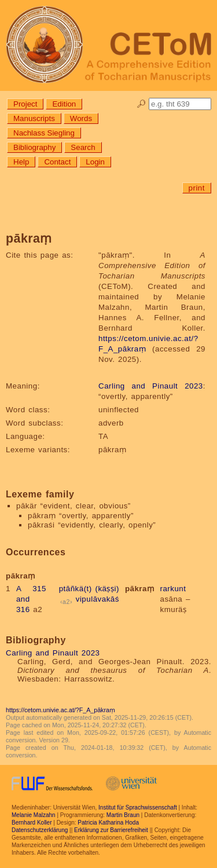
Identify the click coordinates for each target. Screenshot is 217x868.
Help (21, 162)
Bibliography (34, 147)
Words (81, 118)
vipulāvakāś (98, 599)
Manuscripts (34, 118)
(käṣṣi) (107, 589)
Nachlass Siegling (44, 133)
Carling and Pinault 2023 (151, 386)
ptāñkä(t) (76, 589)
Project (25, 104)
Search (83, 147)
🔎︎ (141, 104)
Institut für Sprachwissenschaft (138, 807)
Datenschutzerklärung (40, 830)
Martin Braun (123, 815)
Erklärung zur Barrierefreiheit (111, 830)
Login (95, 162)
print (197, 188)
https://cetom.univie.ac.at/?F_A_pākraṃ (60, 710)
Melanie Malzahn (34, 815)
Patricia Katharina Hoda (108, 823)
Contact (57, 162)
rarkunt (173, 589)
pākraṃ (140, 589)
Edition (64, 104)
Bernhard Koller (32, 823)
